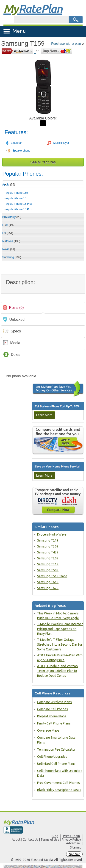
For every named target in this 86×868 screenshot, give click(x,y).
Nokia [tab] (9, 249)
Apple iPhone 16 (16, 198)
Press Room (71, 836)
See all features (43, 162)
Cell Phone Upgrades (52, 757)
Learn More (44, 415)
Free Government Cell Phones (58, 783)
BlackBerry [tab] (12, 217)
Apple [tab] (9, 185)
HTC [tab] (8, 225)
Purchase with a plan (66, 44)
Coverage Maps (48, 730)
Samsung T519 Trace (52, 576)
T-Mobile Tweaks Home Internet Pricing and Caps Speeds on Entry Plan (60, 629)
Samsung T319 (48, 564)
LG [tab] (8, 233)
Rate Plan (33, 8)
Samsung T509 (48, 570)
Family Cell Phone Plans (54, 723)
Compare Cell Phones (53, 709)
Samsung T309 (48, 546)
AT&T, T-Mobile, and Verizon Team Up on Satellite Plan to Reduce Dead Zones (57, 671)
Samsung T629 (48, 588)
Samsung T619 (48, 582)
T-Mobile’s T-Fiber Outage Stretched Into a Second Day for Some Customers (60, 644)
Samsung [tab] (12, 257)
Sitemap (76, 847)
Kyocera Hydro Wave (52, 534)
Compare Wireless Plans (54, 702)
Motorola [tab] (11, 241)
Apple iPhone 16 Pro (19, 209)
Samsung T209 (48, 558)
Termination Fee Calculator (56, 749)
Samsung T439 (48, 552)
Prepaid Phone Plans (52, 716)
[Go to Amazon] (18, 51)
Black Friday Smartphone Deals (59, 790)
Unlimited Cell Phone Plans (56, 764)
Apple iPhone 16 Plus (19, 204)
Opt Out (74, 854)
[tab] (43, 200)
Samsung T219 (48, 540)
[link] (43, 308)
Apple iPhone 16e (17, 193)
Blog (55, 836)
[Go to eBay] (57, 51)
